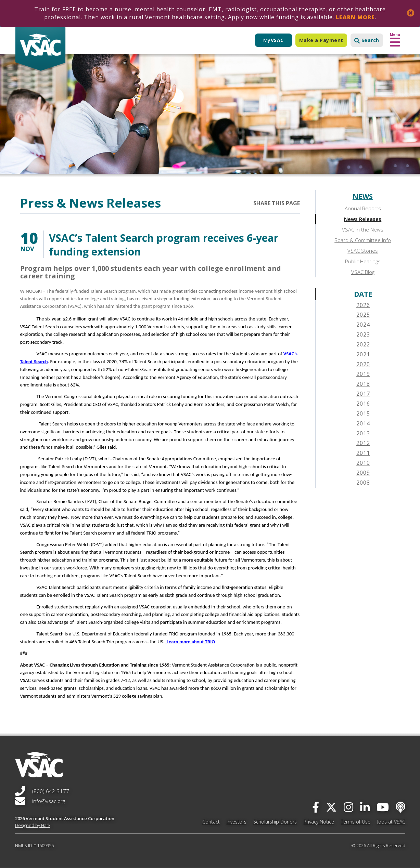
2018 (363, 384)
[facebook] (316, 807)
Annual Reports (363, 208)
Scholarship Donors (275, 822)
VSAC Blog (363, 272)
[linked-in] (365, 807)
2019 (363, 374)
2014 (363, 423)
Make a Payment (321, 40)
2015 (363, 413)
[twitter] (331, 807)
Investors (237, 822)
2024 (363, 325)
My (273, 40)
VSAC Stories (363, 251)
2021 (363, 354)
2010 (363, 463)
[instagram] (348, 807)
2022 (363, 344)
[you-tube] (383, 807)
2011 (363, 453)
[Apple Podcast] (400, 807)
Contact (211, 822)
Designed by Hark (33, 825)
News (363, 196)
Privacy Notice (319, 822)
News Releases (363, 219)
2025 (363, 315)
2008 (363, 483)
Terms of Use (356, 822)
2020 (363, 364)
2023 (363, 334)
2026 (363, 305)
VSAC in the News (363, 229)
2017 (363, 394)
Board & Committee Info (363, 240)
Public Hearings (363, 261)
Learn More (355, 17)
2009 (363, 473)
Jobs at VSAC (391, 822)
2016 (363, 404)
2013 (363, 433)
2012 (363, 443)
